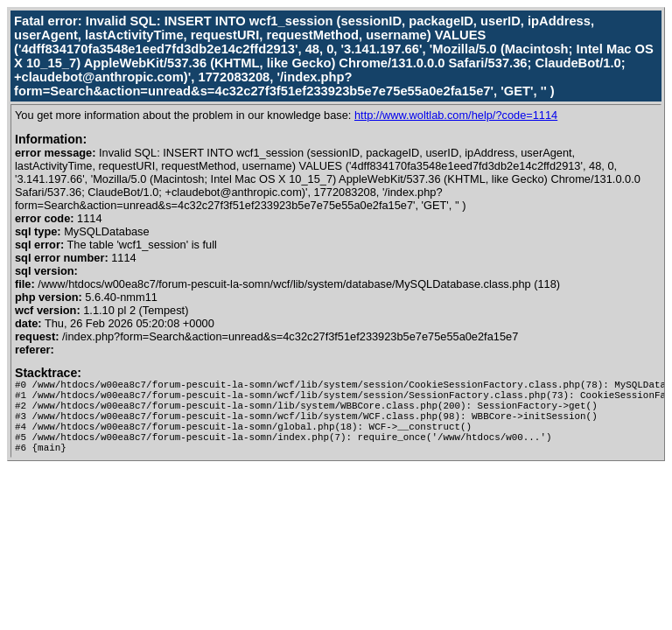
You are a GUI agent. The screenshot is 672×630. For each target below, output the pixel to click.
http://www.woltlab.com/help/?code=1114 (456, 115)
